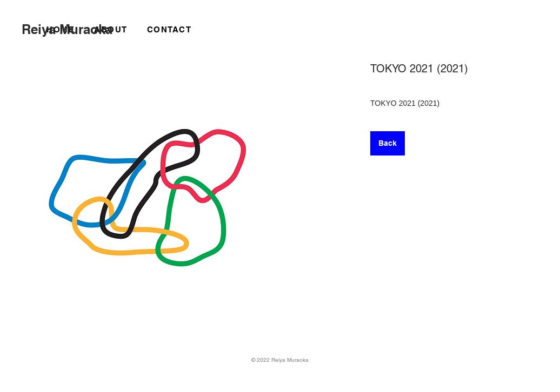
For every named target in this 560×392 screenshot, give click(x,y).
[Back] (388, 143)
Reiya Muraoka (67, 29)
